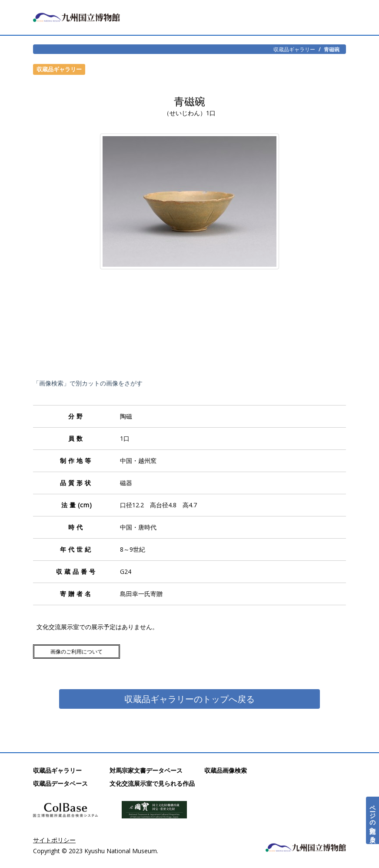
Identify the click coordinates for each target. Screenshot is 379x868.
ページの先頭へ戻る (373, 820)
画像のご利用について (76, 652)
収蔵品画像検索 (226, 770)
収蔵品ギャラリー (294, 49)
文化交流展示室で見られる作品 (152, 783)
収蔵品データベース (60, 783)
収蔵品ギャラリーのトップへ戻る (189, 699)
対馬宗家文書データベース (146, 770)
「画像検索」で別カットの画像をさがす (88, 383)
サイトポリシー (54, 840)
